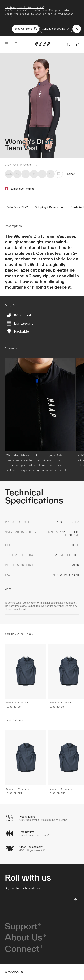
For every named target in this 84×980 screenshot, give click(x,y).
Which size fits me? (22, 189)
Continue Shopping (56, 29)
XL (51, 174)
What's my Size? (18, 207)
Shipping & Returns (49, 207)
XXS (9, 174)
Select (71, 174)
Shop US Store (26, 29)
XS (17, 174)
